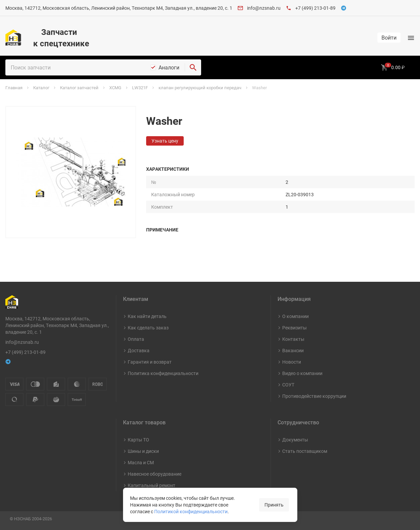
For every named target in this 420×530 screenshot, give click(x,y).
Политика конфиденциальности (163, 373)
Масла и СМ (141, 462)
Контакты (293, 339)
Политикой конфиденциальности (191, 511)
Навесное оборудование (155, 474)
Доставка (139, 350)
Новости (292, 362)
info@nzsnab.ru (264, 8)
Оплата (136, 339)
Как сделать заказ (148, 328)
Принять (274, 505)
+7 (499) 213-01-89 (315, 8)
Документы (295, 440)
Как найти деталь (147, 316)
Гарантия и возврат (150, 362)
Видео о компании (302, 373)
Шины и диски (143, 451)
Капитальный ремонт (152, 485)
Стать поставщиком (305, 451)
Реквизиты (294, 328)
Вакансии (293, 350)
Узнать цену (165, 141)
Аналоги (169, 67)
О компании (295, 316)
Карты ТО (138, 440)
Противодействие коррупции (314, 396)
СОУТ (288, 385)
